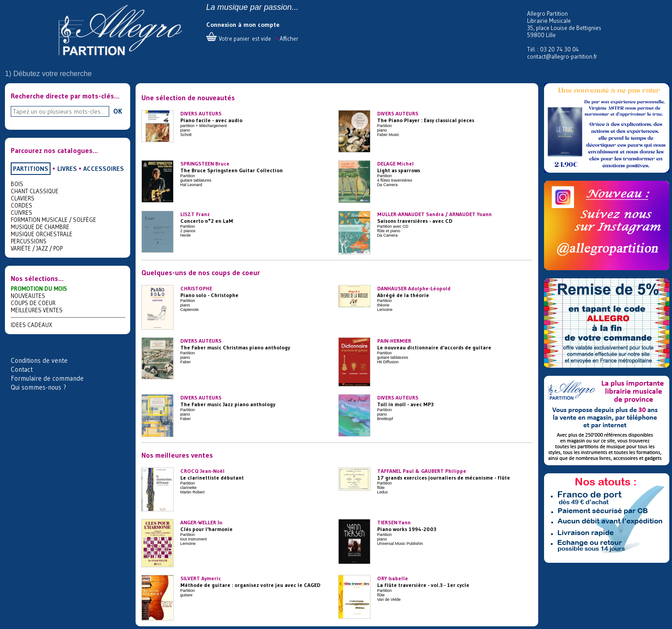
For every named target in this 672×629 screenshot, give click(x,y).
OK (118, 111)
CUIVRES (21, 212)
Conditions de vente (39, 360)
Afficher (289, 38)
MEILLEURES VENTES (37, 310)
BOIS (17, 184)
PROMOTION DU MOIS (39, 289)
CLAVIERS (23, 198)
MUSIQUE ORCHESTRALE (42, 234)
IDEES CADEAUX (32, 325)
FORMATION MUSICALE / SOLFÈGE (53, 220)
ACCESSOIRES (104, 169)
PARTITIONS (31, 169)
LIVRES (67, 169)
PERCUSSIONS (29, 241)
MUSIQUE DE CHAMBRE (40, 227)
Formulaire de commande (47, 378)
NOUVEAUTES (28, 296)
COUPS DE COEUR (33, 303)
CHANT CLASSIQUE (35, 191)
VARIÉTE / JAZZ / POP (37, 248)
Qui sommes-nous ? (38, 387)
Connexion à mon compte (243, 25)
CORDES (21, 205)
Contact (22, 369)
